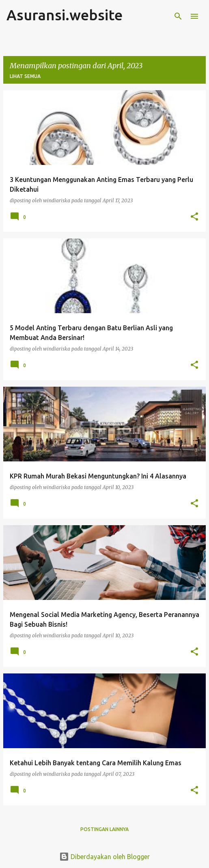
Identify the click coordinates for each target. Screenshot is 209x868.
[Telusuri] (178, 16)
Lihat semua (25, 76)
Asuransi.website (65, 15)
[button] (194, 217)
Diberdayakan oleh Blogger (104, 857)
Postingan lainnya (104, 829)
